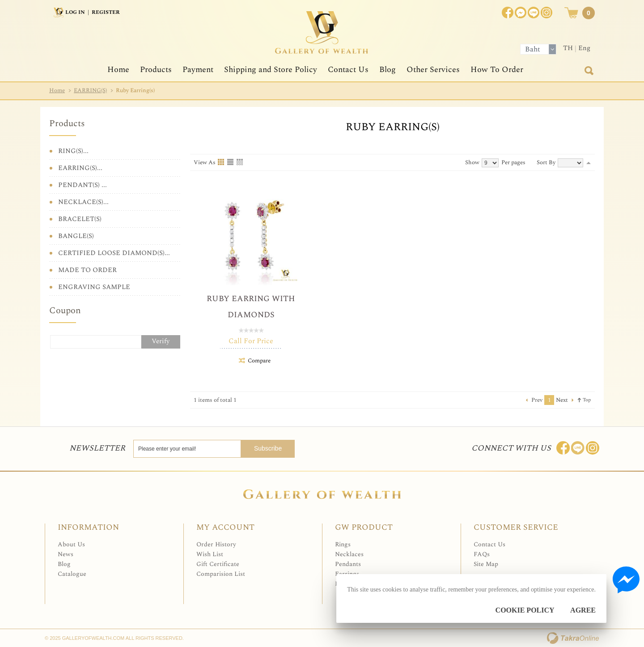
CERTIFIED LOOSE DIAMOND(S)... (114, 253)
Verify (161, 341)
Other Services (433, 70)
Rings (343, 544)
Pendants (348, 564)
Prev (537, 400)
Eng (584, 48)
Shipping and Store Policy (271, 70)
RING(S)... (73, 151)
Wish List (210, 554)
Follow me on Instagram (593, 448)
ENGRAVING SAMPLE (94, 287)
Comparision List (221, 574)
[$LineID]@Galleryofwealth (534, 13)
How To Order (497, 70)
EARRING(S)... (80, 168)
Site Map (486, 564)
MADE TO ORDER (87, 270)
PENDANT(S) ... (83, 185)
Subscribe (272, 448)
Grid (221, 162)
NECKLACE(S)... (83, 202)
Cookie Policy (525, 610)
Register (106, 12)
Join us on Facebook (521, 13)
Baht (533, 49)
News (66, 554)
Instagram (547, 13)
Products (156, 70)
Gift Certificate (218, 564)
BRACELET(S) (80, 219)
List (231, 162)
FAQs (482, 554)
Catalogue (72, 574)
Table (240, 162)
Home (118, 70)
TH (568, 48)
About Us (71, 544)
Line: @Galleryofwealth (578, 448)
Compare (259, 360)
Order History (216, 544)
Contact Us (348, 70)
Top (587, 400)
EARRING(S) (90, 90)
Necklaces (349, 554)
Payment (198, 70)
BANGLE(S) (76, 236)
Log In (75, 12)
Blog (388, 70)
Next (562, 400)
